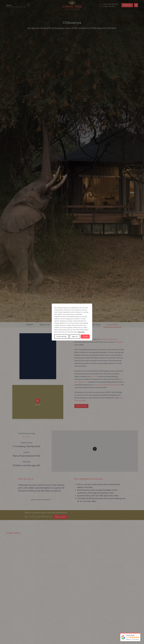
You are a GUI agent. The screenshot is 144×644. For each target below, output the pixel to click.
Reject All (75, 337)
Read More (81, 332)
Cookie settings (61, 337)
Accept (85, 337)
